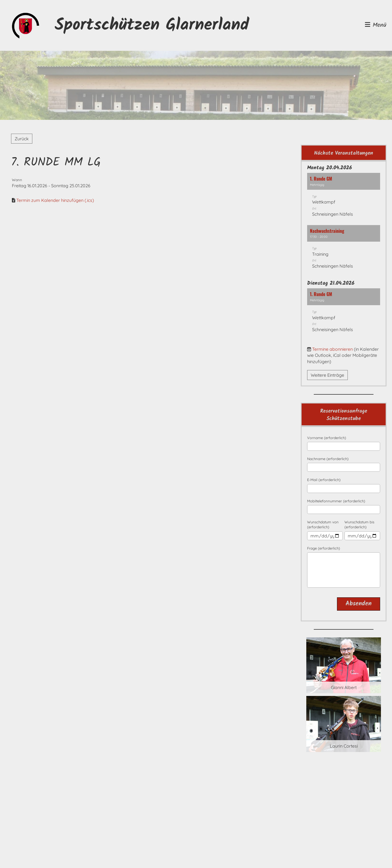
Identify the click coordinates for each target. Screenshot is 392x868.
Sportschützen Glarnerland (152, 25)
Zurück (22, 139)
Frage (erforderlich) (324, 548)
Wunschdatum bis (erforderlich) (359, 524)
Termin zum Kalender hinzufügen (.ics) (55, 200)
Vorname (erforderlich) (327, 438)
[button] (344, 197)
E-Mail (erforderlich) (324, 480)
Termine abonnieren (332, 349)
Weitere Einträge (327, 375)
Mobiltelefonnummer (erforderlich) (336, 501)
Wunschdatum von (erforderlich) (323, 524)
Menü (376, 26)
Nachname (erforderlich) (328, 459)
